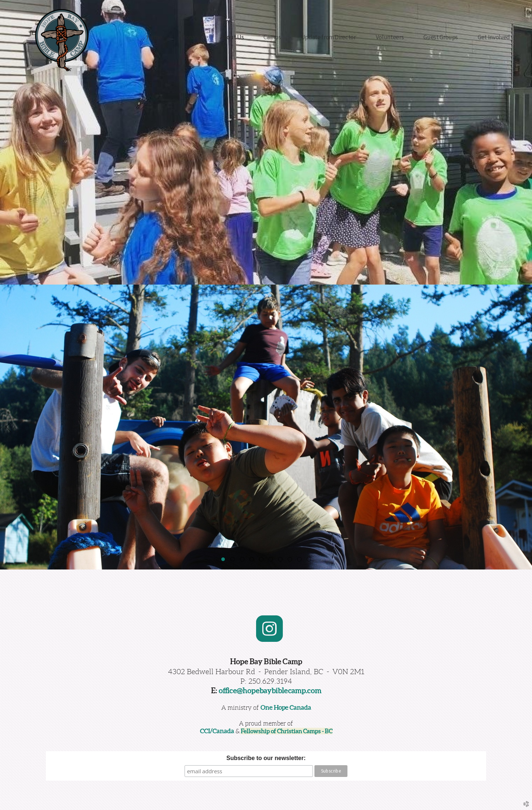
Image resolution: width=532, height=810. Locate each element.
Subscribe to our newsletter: (266, 758)
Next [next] (524, 427)
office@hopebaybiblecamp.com (270, 690)
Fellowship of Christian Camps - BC (287, 731)
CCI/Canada (217, 731)
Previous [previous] (8, 427)
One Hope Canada (286, 708)
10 (310, 561)
